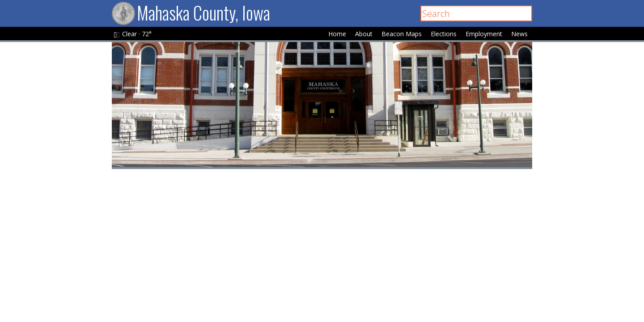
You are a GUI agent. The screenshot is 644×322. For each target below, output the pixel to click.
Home (337, 34)
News (519, 34)
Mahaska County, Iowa (191, 13)
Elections (444, 34)
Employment (484, 34)
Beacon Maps (402, 34)
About (364, 34)
